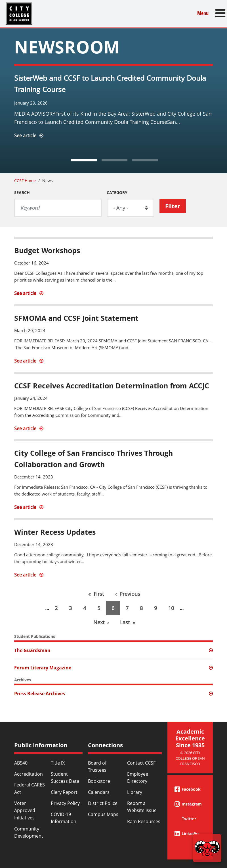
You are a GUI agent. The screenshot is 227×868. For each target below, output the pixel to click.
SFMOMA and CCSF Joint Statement (76, 318)
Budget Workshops (47, 250)
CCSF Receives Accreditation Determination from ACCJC (112, 386)
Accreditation (29, 774)
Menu (203, 13)
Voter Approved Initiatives (25, 810)
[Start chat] (207, 848)
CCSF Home (25, 181)
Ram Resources (144, 821)
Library (135, 792)
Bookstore (99, 781)
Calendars (99, 792)
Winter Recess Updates (55, 532)
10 (174, 608)
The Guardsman (32, 650)
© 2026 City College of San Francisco (190, 758)
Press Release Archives (40, 694)
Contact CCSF (141, 763)
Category (117, 192)
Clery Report (64, 792)
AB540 (21, 763)
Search (22, 192)
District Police (103, 803)
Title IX (58, 763)
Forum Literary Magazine (43, 668)
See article (25, 136)
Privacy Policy (65, 803)
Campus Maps (103, 814)
